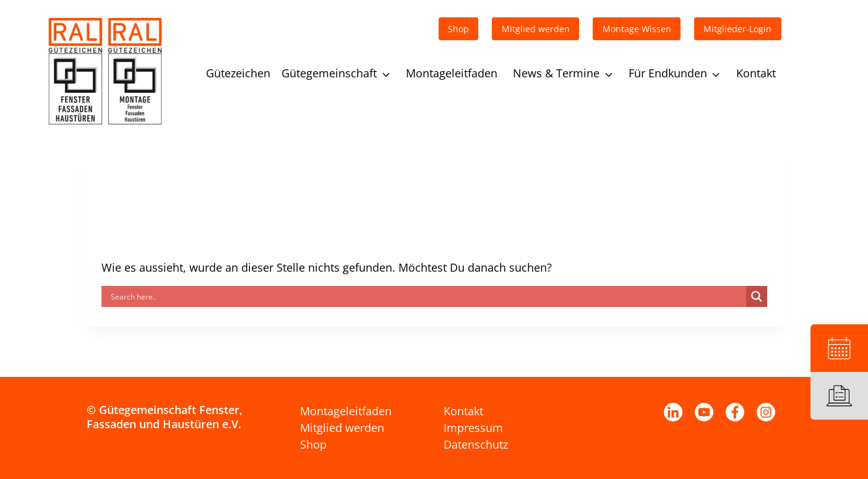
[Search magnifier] (757, 296)
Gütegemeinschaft (329, 73)
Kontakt (756, 73)
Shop (313, 444)
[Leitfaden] (839, 396)
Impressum (473, 428)
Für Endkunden (668, 73)
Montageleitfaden (452, 73)
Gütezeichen (238, 73)
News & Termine (556, 73)
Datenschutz (476, 444)
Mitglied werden (342, 428)
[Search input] (427, 296)
